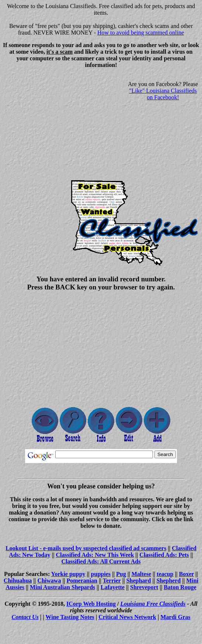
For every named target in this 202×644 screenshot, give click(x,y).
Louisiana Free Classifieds (153, 604)
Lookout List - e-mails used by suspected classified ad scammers (86, 548)
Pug (121, 574)
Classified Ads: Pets (164, 555)
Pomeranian (82, 581)
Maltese (141, 574)
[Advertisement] (65, 126)
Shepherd (168, 581)
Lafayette (113, 587)
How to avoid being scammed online (141, 33)
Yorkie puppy (68, 574)
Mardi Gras (175, 617)
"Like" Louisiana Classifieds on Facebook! (163, 94)
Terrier (112, 581)
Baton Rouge (180, 587)
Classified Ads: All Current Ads (101, 561)
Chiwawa (49, 581)
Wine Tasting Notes (70, 617)
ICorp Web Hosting (91, 604)
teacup (165, 574)
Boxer (186, 574)
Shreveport (144, 587)
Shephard (139, 581)
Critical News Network (127, 617)
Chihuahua (18, 581)
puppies (101, 574)
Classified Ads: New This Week (95, 555)
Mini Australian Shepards (62, 587)
